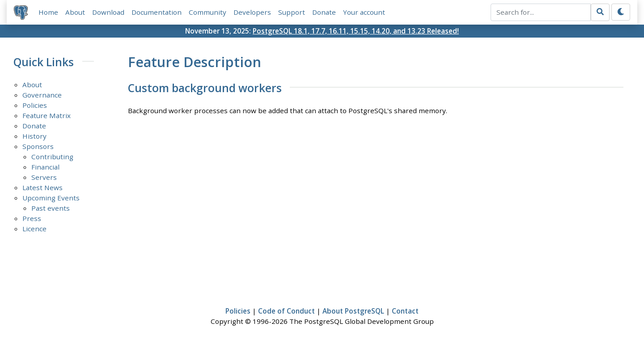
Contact (405, 311)
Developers (252, 12)
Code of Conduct (286, 311)
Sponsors (38, 146)
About (75, 12)
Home (48, 12)
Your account (364, 12)
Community (208, 12)
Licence (34, 229)
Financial (45, 167)
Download (108, 12)
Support (292, 12)
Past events (51, 208)
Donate (324, 12)
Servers (44, 177)
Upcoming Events (51, 198)
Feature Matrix (47, 115)
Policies (35, 105)
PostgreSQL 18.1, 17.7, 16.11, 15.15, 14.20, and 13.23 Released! (356, 31)
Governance (42, 95)
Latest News (42, 187)
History (34, 136)
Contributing (52, 157)
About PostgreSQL (353, 311)
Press (32, 218)
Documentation (157, 12)
